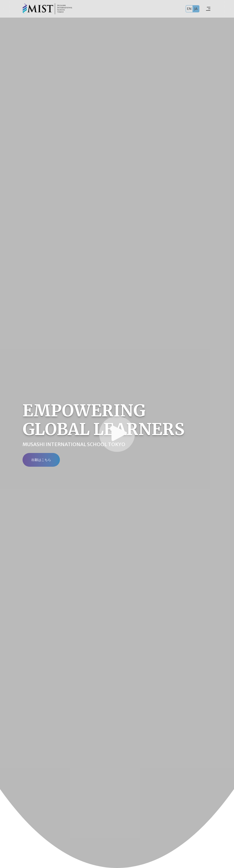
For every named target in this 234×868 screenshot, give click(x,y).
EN (189, 9)
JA (196, 9)
